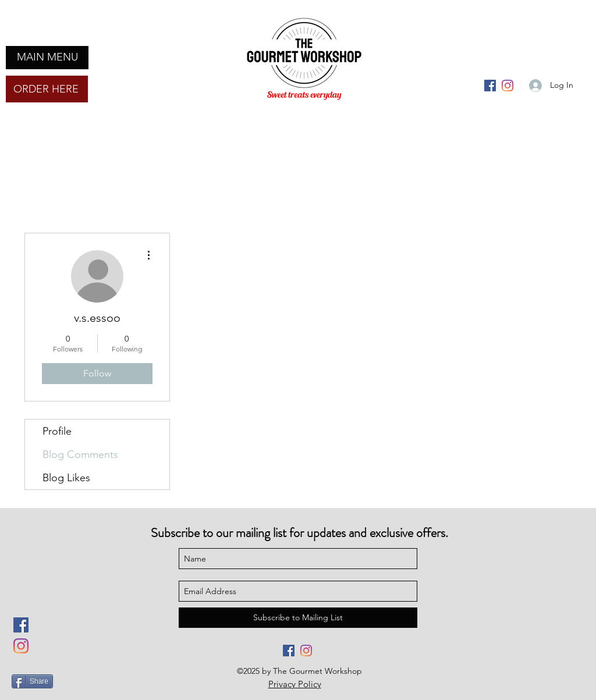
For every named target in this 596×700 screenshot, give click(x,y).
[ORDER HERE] (47, 89)
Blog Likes (66, 478)
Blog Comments (80, 454)
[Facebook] (490, 86)
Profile (57, 431)
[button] (47, 58)
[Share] (32, 681)
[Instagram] (508, 86)
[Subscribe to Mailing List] (298, 618)
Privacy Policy (295, 684)
